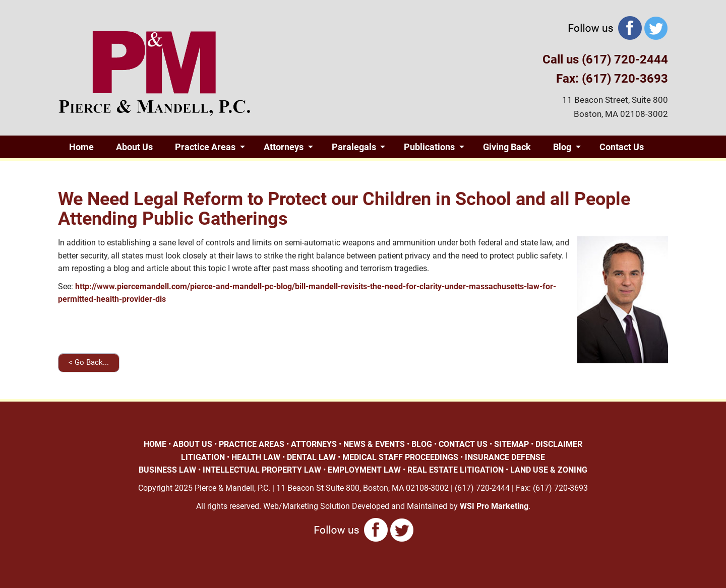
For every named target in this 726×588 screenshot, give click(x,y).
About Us (134, 147)
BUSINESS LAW (167, 470)
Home (81, 147)
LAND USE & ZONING (549, 470)
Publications (429, 147)
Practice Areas (205, 147)
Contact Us (622, 147)
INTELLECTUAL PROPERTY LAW (262, 470)
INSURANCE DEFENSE (505, 457)
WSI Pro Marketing (494, 506)
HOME (155, 444)
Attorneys (284, 147)
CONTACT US (463, 444)
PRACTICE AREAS (252, 444)
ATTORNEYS (314, 444)
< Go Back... (89, 362)
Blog (562, 147)
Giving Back (507, 147)
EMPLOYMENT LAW (364, 470)
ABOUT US (193, 444)
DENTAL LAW (311, 457)
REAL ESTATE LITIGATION (456, 470)
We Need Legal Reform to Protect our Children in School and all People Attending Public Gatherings (344, 209)
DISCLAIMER (559, 444)
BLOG (422, 444)
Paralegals (354, 147)
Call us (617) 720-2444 (605, 59)
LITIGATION (203, 457)
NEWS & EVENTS (374, 444)
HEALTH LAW (256, 457)
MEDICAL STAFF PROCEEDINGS (400, 457)
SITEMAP (511, 444)
